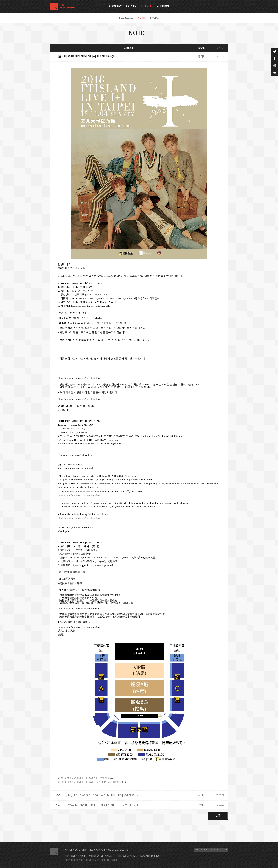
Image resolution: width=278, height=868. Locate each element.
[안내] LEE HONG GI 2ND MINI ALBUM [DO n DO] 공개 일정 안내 (102, 795)
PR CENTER (146, 6)
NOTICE (142, 18)
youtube (274, 66)
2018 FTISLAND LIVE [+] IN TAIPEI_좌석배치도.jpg (86, 782)
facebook (274, 58)
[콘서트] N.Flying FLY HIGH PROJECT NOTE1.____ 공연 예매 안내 (102, 805)
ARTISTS (131, 6)
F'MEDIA (155, 18)
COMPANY (116, 6)
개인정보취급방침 (72, 850)
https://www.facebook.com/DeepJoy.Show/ (80, 495)
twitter (274, 51)
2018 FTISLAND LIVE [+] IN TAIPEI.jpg (80, 778)
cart (274, 73)
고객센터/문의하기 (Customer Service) (110, 850)
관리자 (202, 57)
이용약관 (86, 850)
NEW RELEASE (126, 18)
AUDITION (163, 6)
